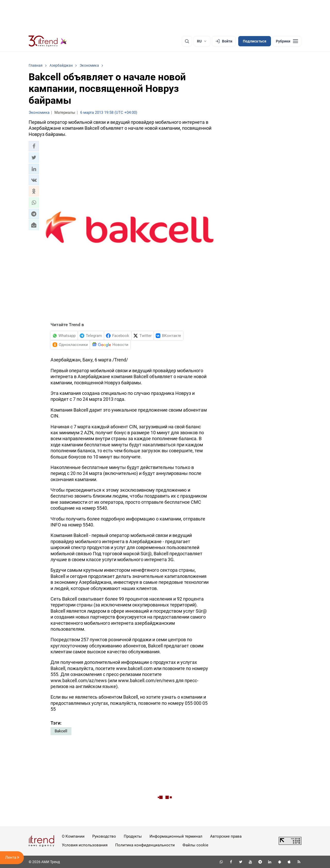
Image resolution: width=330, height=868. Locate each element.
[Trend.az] (48, 41)
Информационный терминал (176, 836)
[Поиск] (187, 41)
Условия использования (85, 845)
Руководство (104, 836)
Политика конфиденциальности (145, 845)
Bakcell (61, 731)
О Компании (73, 836)
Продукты (133, 836)
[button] (34, 146)
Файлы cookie (195, 845)
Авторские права (226, 836)
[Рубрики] (287, 41)
